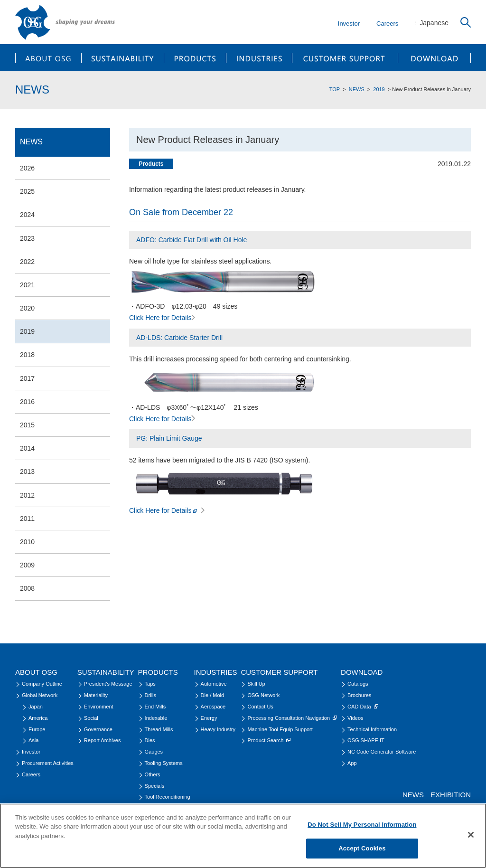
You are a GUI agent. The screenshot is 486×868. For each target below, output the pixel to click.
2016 (27, 402)
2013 (27, 472)
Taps (150, 684)
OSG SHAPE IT (366, 740)
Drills (150, 695)
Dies (150, 740)
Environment (99, 707)
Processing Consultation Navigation (292, 718)
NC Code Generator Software (382, 752)
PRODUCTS (195, 57)
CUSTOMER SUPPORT (345, 57)
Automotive (214, 684)
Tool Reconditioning (168, 797)
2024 (27, 215)
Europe (37, 729)
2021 (27, 285)
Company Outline (42, 684)
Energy (209, 718)
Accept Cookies (362, 848)
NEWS (357, 89)
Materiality (96, 695)
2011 (27, 519)
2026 (27, 168)
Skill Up (256, 684)
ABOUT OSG (48, 57)
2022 (27, 262)
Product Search (269, 740)
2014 (27, 448)
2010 (27, 542)
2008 (27, 588)
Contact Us (260, 707)
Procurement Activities (48, 763)
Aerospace (213, 707)
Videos (355, 718)
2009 (27, 565)
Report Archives (103, 740)
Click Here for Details (162, 318)
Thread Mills (159, 729)
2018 (27, 355)
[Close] (471, 835)
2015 (27, 425)
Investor (349, 24)
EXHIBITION (451, 795)
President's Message (108, 684)
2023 (27, 238)
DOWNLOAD (435, 57)
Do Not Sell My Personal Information (362, 825)
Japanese (434, 23)
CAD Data (363, 707)
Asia (33, 740)
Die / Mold (213, 695)
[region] (243, 836)
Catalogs (358, 684)
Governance (98, 729)
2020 (27, 308)
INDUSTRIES (259, 57)
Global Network (40, 695)
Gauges (154, 752)
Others (153, 774)
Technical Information (372, 729)
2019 (379, 89)
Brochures (359, 695)
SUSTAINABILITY (122, 57)
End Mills (155, 707)
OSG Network (263, 695)
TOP (335, 89)
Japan (36, 707)
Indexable (156, 718)
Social (91, 718)
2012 (27, 495)
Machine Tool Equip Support (280, 729)
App (352, 763)
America (38, 718)
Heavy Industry (218, 729)
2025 (27, 191)
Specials (155, 786)
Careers (387, 24)
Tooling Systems (164, 763)
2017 (27, 378)
